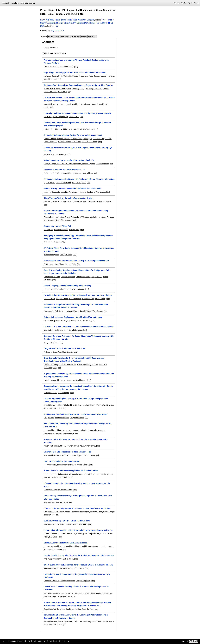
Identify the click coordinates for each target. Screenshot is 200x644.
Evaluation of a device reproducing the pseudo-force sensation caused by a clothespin (77, 576)
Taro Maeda (100, 192)
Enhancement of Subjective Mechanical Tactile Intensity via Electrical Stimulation (79, 179)
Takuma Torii (74, 230)
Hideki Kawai (49, 201)
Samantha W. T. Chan (53, 173)
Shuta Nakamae (84, 104)
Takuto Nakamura (68, 581)
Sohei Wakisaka (65, 76)
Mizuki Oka (76, 609)
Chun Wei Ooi (88, 299)
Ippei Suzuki (72, 104)
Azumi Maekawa (50, 405)
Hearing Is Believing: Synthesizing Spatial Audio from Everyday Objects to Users (79, 555)
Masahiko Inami (50, 79)
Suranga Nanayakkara (84, 173)
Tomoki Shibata (50, 139)
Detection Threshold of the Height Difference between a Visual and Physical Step (79, 327)
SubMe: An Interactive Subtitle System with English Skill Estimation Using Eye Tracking (78, 149)
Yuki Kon (63, 330)
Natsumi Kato (49, 299)
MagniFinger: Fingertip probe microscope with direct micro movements (75, 73)
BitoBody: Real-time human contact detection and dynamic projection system (77, 113)
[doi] (57, 26)
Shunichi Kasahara (80, 76)
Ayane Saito (49, 311)
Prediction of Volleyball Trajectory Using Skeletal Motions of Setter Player (76, 414)
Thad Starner (67, 352)
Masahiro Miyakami (65, 465)
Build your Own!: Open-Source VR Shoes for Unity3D (67, 521)
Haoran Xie (48, 230)
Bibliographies (75, 36)
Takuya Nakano (73, 201)
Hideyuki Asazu (50, 465)
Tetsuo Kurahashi (66, 67)
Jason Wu (57, 352)
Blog (51, 641)
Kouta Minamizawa (87, 446)
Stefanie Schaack (51, 534)
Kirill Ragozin (82, 534)
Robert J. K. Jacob (90, 142)
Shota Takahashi (65, 405)
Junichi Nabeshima (51, 446)
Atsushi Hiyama (108, 76)
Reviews (84, 36)
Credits (21, 641)
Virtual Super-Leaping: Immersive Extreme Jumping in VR (69, 160)
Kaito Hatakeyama (51, 455)
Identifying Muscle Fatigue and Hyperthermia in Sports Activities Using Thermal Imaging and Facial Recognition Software (78, 237)
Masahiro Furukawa (69, 192)
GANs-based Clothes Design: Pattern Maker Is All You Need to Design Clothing (78, 295)
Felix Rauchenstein (65, 568)
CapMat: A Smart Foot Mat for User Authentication (65, 543)
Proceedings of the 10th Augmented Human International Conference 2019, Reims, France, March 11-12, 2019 (77, 23)
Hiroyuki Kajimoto (79, 183)
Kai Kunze (62, 92)
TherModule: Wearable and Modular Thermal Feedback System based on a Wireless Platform (76, 62)
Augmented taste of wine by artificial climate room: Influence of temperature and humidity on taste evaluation (79, 375)
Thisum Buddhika (51, 217)
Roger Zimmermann (64, 220)
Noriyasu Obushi (50, 76)
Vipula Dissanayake (98, 217)
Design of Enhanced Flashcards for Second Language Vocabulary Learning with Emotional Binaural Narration (79, 338)
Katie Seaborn (95, 76)
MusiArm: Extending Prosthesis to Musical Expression (67, 452)
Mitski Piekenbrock (60, 117)
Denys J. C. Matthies (72, 430)
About (5, 641)
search (32, 3)
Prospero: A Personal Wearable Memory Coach (64, 170)
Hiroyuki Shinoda (77, 418)
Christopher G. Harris (52, 242)
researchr (6, 3)
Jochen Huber (108, 546)
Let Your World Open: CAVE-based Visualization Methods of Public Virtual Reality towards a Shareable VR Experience (79, 99)
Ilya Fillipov (60, 264)
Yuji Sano (57, 609)
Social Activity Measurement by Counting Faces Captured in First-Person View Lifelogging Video (78, 497)
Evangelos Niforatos (52, 490)
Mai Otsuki (66, 609)
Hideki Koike (74, 117)
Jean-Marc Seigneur (86, 20)
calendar (24, 3)
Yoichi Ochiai (100, 299)
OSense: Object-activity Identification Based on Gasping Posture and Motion (77, 508)
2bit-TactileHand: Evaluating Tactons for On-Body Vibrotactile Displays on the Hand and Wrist (77, 425)
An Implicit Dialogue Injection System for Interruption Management (73, 135)
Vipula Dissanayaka (89, 430)
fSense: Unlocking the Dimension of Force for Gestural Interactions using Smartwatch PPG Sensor (76, 212)
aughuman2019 (57, 31)
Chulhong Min (63, 474)
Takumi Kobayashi (51, 321)
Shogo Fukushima (51, 289)
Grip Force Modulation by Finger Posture (61, 461)
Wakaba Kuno (60, 311)
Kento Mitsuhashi (61, 230)
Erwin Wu (48, 117)
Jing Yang (48, 559)
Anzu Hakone (77, 139)
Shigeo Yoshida (60, 129)
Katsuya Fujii (49, 154)
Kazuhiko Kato (88, 609)
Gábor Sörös (68, 559)
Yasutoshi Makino (62, 418)
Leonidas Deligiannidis (102, 139)
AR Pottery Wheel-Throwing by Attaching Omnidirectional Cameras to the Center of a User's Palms (79, 250)
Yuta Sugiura (98, 311)
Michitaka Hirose (87, 129)
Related (91, 36)
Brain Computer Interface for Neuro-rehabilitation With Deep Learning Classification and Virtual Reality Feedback (74, 359)
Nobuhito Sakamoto (52, 192)
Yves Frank (57, 559)
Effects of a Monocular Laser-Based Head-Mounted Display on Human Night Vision (77, 485)
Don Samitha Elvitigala (53, 430)
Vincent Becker (50, 568)
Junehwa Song (50, 477)
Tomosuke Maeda (51, 67)
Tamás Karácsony (51, 365)
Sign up (196, 3)
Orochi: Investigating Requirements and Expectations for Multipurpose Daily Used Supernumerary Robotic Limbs (77, 272)
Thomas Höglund (68, 277)
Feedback (65, 641)
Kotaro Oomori (75, 299)
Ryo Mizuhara (49, 183)
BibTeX (57, 36)
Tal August (88, 139)
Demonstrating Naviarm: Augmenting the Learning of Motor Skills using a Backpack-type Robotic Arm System (76, 616)
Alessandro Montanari (78, 474)
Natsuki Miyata (85, 311)
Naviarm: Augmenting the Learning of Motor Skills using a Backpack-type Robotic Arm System (76, 400)
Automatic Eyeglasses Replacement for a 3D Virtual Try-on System (73, 317)
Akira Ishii (48, 104)
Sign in (190, 3)
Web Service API (40, 641)
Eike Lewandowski (65, 524)
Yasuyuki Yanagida (103, 201)
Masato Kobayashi (51, 330)
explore (15, 3)
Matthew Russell (65, 142)
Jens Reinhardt (50, 524)
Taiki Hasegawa (75, 164)
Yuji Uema (86, 321)
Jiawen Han (48, 89)
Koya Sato (48, 609)
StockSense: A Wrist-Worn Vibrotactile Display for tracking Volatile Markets (76, 261)
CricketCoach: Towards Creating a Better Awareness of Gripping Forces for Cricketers (76, 588)
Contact (13, 641)
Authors (51, 36)
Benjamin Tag (94, 534)
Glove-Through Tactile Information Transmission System (68, 198)
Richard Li (48, 352)
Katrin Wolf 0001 (47, 20)
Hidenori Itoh (61, 201)
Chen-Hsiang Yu (50, 142)
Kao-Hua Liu (62, 164)
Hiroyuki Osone (62, 299)
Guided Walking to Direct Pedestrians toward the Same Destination (73, 189)
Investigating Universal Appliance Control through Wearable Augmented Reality (78, 565)
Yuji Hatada (48, 129)
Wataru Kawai (73, 311)
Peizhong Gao (91, 89)
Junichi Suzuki (98, 104)
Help (29, 641)
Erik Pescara (49, 264)
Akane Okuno (49, 502)
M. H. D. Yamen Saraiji (82, 405)
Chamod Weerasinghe (80, 512)
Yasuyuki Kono (66, 255)
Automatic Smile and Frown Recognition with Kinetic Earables (71, 471)
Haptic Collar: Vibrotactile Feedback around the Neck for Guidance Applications (78, 530)
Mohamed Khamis (83, 277)
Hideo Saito (76, 321)
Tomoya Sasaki (50, 164)
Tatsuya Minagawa (67, 380)
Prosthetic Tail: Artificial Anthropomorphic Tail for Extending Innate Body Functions (76, 441)
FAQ (57, 641)
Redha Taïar (72, 20)
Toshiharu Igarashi (51, 380)
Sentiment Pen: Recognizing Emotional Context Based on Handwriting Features (78, 85)
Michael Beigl (71, 264)
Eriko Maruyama (50, 393)
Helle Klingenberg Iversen (87, 365)
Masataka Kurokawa (86, 192)
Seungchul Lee (50, 474)
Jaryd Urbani (97, 277)
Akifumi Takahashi (63, 183)
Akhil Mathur (93, 474)
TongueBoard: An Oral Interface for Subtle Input (64, 349)
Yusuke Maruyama (51, 255)
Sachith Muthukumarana (91, 546)
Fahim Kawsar (63, 477)
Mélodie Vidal (67, 490)
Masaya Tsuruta (59, 104)
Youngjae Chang (106, 474)
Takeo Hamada (78, 289)
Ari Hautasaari (65, 289)
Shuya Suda (49, 418)
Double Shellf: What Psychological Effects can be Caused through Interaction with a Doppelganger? (77, 124)
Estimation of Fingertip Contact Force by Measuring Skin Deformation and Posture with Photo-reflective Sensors (76, 306)
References (65, 36)
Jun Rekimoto (61, 154)
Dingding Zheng (78, 89)
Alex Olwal (77, 142)
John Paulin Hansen (67, 365)
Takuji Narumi (104, 89)
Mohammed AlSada (52, 277)
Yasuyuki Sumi (62, 502)
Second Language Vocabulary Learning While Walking (67, 286)
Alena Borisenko (64, 139)
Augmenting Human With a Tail (57, 226)
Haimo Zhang (60, 20)
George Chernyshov (62, 89)
